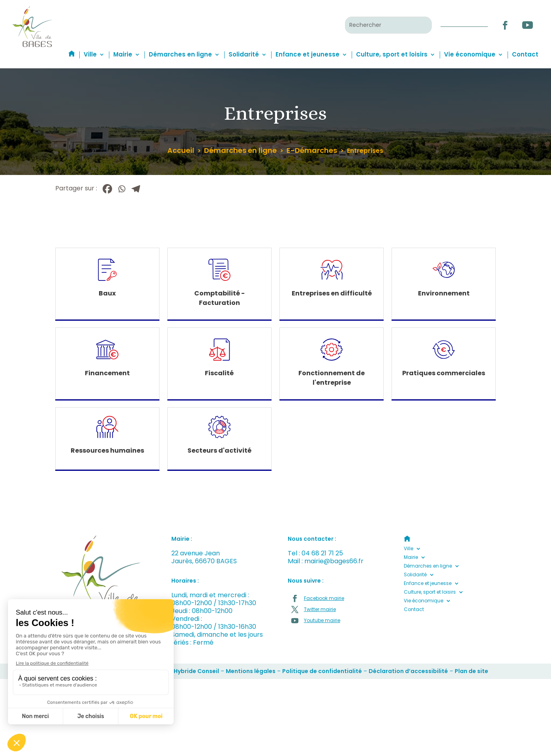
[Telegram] (136, 189)
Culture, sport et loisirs (392, 54)
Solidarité (244, 54)
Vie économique (470, 54)
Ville (90, 54)
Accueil (181, 150)
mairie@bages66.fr (334, 561)
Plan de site (471, 671)
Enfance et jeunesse (307, 54)
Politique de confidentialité (322, 671)
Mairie (123, 54)
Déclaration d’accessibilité (408, 671)
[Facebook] (107, 189)
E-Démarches (312, 150)
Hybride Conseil (196, 671)
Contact (525, 54)
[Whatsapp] (122, 189)
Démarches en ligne (180, 54)
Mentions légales (251, 671)
